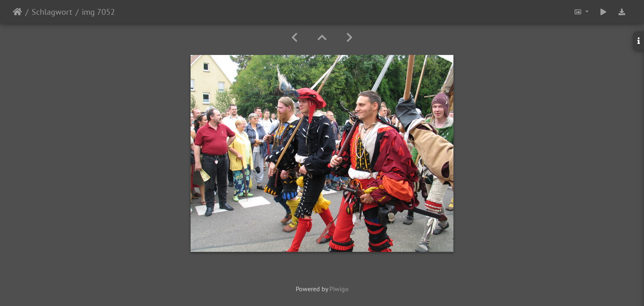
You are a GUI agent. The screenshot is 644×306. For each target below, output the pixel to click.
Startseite (17, 12)
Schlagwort (52, 12)
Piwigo (339, 289)
